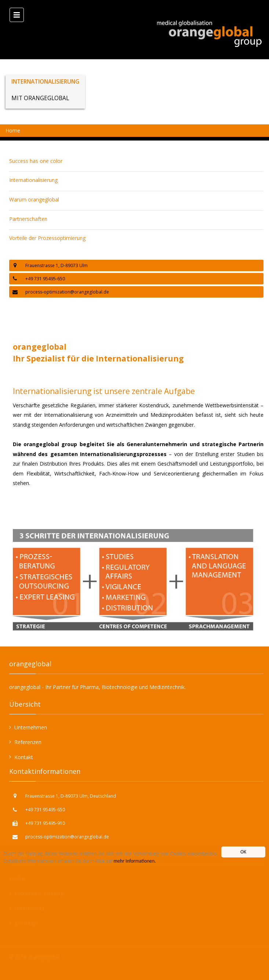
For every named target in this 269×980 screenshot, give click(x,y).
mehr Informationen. (134, 861)
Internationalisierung (33, 180)
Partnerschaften (28, 219)
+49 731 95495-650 (45, 810)
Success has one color (36, 161)
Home (13, 130)
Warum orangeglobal (34, 199)
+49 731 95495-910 (45, 823)
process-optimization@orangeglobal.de (67, 292)
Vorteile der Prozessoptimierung (47, 238)
